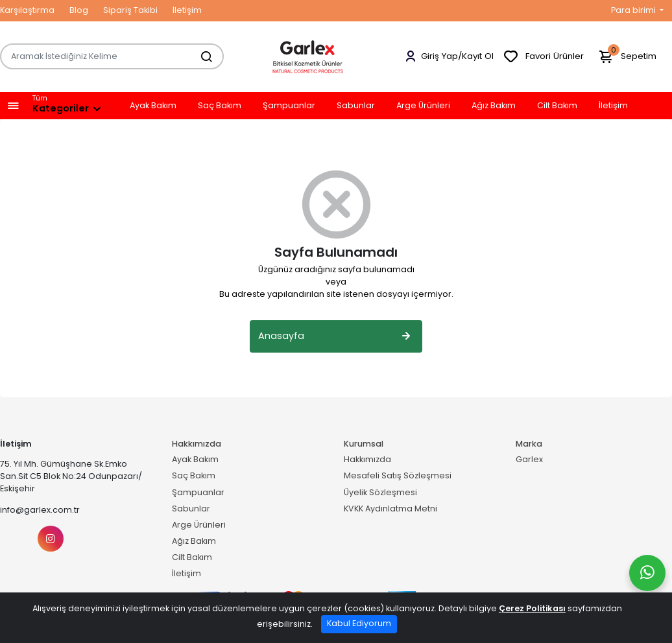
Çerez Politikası (532, 608)
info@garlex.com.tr (40, 510)
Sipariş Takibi (130, 10)
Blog (79, 10)
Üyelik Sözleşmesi (380, 492)
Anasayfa (336, 336)
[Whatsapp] (647, 573)
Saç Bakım (220, 106)
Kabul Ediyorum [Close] (359, 623)
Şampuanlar (289, 106)
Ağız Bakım (494, 106)
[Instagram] (51, 539)
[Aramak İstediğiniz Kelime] (200, 56)
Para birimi (634, 10)
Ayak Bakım (153, 106)
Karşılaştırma (27, 10)
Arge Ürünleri (423, 106)
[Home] (308, 56)
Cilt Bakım (557, 106)
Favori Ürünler (543, 57)
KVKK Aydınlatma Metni (390, 509)
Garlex (529, 459)
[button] (13, 106)
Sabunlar (356, 106)
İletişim (187, 10)
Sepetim (627, 57)
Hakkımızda (367, 459)
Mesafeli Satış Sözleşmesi (398, 475)
